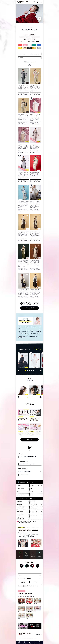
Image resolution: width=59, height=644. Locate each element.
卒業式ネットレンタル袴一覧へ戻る (30, 308)
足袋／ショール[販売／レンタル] (20, 518)
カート (38, 586)
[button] (26, 371)
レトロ (29, 39)
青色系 (39, 45)
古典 (25, 39)
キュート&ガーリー (35, 37)
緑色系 (34, 45)
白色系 (29, 45)
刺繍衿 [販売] (20, 505)
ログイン (32, 586)
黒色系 (29, 48)
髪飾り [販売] (20, 502)
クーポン (35, 582)
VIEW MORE (29, 440)
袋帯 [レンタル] (20, 511)
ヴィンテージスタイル (24, 37)
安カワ (33, 41)
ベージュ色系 (25, 48)
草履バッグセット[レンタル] (21, 515)
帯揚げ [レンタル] (34, 508)
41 (35, 303)
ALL (37, 41)
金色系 (34, 48)
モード (34, 39)
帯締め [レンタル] (21, 508)
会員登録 (26, 586)
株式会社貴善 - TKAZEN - (29, 596)
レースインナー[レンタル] (33, 502)
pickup (26, 35)
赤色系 (20, 45)
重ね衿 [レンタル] (34, 505)
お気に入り (21, 586)
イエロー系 (20, 48)
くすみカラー (32, 35)
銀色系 (39, 48)
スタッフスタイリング (25, 41)
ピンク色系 (25, 45)
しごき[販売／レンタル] (34, 515)
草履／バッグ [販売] (34, 511)
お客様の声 (23, 582)
